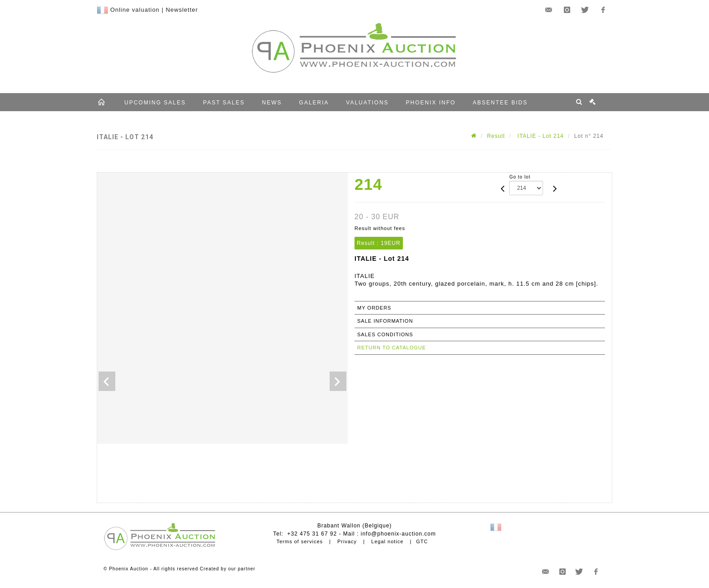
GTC (422, 541)
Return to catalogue (392, 348)
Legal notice (387, 541)
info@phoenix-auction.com (398, 534)
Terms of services (300, 541)
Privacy (347, 541)
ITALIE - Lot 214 (540, 136)
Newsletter (182, 10)
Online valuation (135, 10)
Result (496, 136)
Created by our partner (228, 569)
